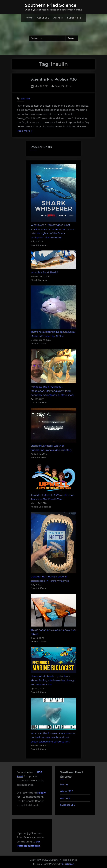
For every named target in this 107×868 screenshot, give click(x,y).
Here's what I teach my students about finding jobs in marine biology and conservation (53, 680)
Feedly (42, 793)
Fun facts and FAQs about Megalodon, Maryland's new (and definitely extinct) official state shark (52, 391)
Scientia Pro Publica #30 (54, 79)
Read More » (24, 131)
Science (25, 99)
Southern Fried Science (51, 5)
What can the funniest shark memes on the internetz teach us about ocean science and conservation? (53, 737)
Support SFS (74, 18)
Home (29, 18)
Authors (58, 18)
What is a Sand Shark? (44, 272)
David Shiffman (64, 86)
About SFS (43, 18)
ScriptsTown (68, 864)
